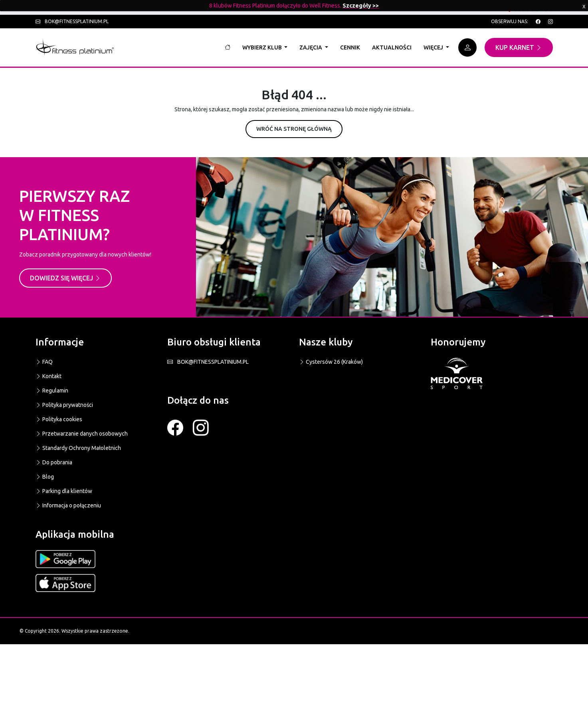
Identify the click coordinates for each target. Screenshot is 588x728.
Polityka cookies (59, 419)
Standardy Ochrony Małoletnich (78, 448)
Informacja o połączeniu (68, 505)
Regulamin (52, 391)
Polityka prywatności (64, 405)
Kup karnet (519, 47)
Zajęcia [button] (311, 47)
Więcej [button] (434, 47)
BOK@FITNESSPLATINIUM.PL (208, 362)
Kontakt (49, 376)
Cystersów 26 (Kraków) (331, 362)
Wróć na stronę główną (294, 129)
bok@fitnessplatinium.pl (72, 21)
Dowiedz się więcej (65, 278)
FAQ (44, 362)
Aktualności (392, 47)
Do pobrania (54, 462)
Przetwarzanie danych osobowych (82, 434)
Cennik (350, 47)
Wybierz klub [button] (263, 47)
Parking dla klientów (64, 491)
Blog (45, 477)
